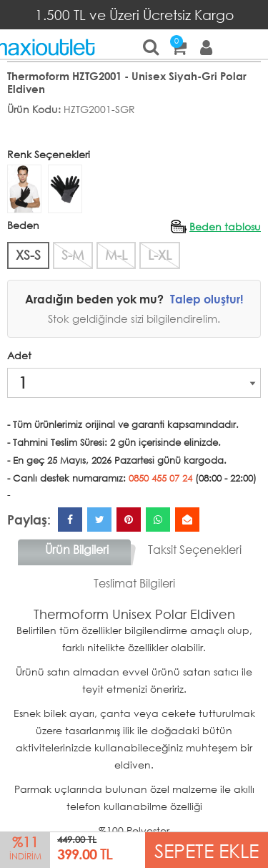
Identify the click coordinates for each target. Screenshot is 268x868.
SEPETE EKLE (207, 850)
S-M (73, 255)
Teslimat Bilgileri (134, 583)
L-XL (160, 255)
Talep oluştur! (207, 299)
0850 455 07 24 (160, 478)
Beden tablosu (225, 226)
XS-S (28, 255)
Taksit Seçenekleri (195, 549)
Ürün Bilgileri (77, 549)
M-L (116, 255)
